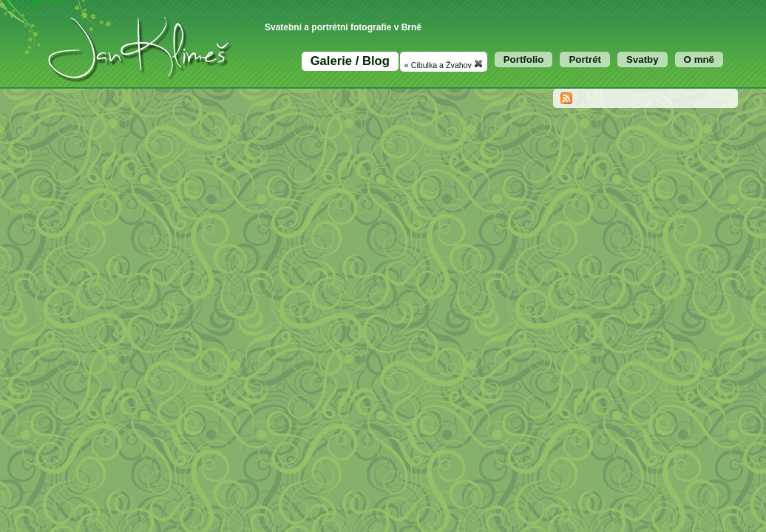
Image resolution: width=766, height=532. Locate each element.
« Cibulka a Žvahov (444, 64)
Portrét (585, 59)
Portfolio (524, 59)
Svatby (643, 59)
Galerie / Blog (350, 61)
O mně (699, 59)
